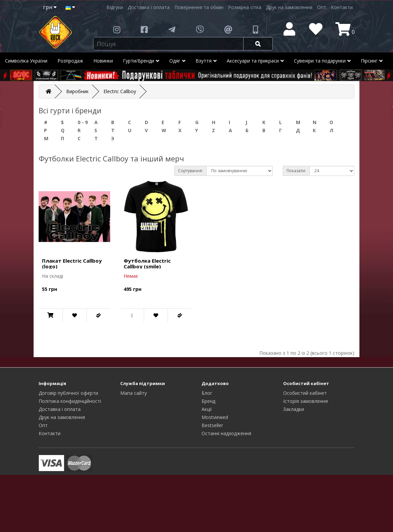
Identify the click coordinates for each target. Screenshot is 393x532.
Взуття (206, 61)
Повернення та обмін (199, 7)
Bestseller (212, 425)
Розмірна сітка (245, 7)
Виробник (77, 91)
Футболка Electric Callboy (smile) (147, 263)
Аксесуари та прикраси (255, 61)
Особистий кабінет (305, 393)
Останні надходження (226, 433)
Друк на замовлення (289, 7)
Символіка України (26, 61)
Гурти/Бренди (141, 61)
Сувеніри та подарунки (322, 61)
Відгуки (115, 7)
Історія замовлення (305, 401)
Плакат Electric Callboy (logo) (72, 263)
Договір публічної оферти (68, 393)
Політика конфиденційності (70, 401)
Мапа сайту (134, 393)
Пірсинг (372, 61)
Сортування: (190, 171)
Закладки (294, 409)
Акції (207, 409)
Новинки (103, 61)
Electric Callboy (120, 91)
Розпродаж (70, 61)
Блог (207, 393)
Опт (322, 7)
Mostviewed (215, 417)
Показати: (296, 171)
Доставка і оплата (149, 7)
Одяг (177, 61)
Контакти (342, 7)
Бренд (208, 401)
